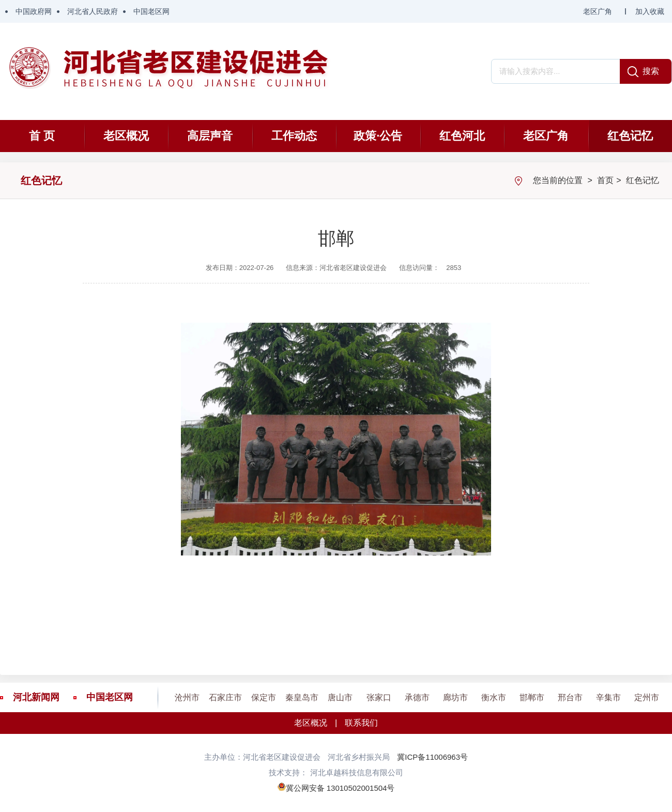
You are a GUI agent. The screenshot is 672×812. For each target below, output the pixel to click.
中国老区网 (151, 11)
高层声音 (210, 136)
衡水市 (494, 697)
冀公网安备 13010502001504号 (340, 788)
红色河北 (462, 136)
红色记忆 (630, 136)
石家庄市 (225, 697)
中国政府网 (34, 11)
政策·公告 (378, 136)
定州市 (647, 697)
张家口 (379, 697)
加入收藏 (650, 11)
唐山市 (340, 697)
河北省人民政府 (93, 11)
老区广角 (598, 11)
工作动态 (294, 136)
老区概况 (126, 136)
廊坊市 (455, 697)
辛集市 (608, 697)
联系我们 (361, 723)
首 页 (42, 136)
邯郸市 (532, 697)
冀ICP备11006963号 (432, 757)
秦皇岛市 (302, 697)
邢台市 (570, 697)
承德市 (417, 697)
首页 (605, 180)
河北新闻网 (36, 697)
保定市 (264, 697)
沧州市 (187, 697)
